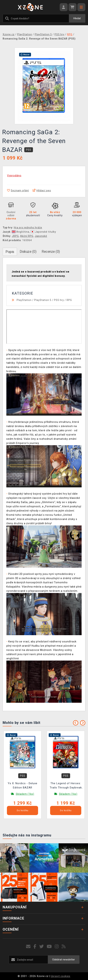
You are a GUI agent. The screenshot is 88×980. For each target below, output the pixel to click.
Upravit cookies (60, 976)
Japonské (41, 236)
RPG (69, 300)
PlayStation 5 (43, 300)
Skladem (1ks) (25, 794)
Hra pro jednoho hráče (28, 228)
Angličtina (21, 232)
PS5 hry (59, 300)
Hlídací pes (42, 190)
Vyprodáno (14, 176)
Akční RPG (27, 236)
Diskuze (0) (28, 252)
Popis (10, 252)
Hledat (77, 18)
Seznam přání (18, 190)
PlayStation (24, 300)
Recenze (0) (51, 252)
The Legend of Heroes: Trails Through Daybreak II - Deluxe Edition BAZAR (66, 786)
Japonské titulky (43, 232)
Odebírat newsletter (64, 960)
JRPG (15, 236)
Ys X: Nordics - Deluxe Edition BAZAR (23, 785)
